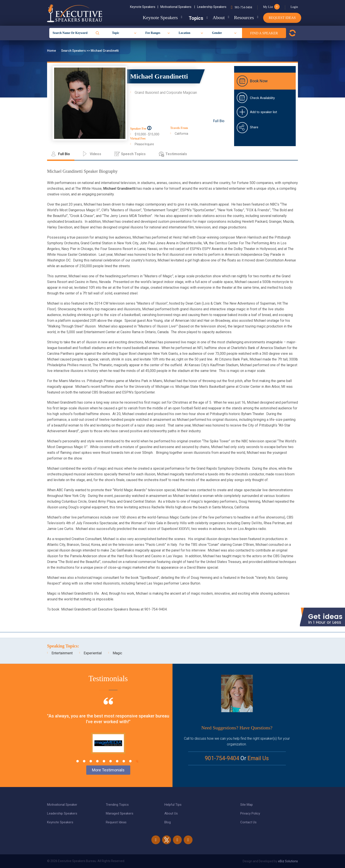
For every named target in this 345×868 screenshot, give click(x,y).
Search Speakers (74, 51)
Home (52, 51)
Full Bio (219, 121)
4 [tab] (97, 761)
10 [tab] (137, 761)
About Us (171, 813)
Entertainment (62, 653)
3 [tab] (91, 761)
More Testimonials (108, 770)
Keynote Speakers (144, 7)
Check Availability (262, 98)
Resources (242, 17)
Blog (168, 822)
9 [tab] (130, 761)
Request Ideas (282, 18)
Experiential (93, 653)
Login (294, 7)
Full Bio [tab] (64, 154)
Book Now (259, 81)
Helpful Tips (173, 805)
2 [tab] (84, 761)
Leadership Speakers (212, 7)
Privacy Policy (250, 813)
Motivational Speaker (62, 805)
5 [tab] (104, 761)
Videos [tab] (95, 154)
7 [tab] (117, 761)
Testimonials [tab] (176, 154)
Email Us (258, 758)
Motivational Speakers (178, 7)
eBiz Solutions (288, 861)
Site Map (247, 805)
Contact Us (248, 822)
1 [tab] (78, 761)
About (215, 17)
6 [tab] (111, 761)
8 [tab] (124, 761)
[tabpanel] (108, 731)
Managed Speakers (120, 813)
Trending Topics (117, 805)
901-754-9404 (243, 7)
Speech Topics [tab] (133, 154)
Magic (117, 653)
